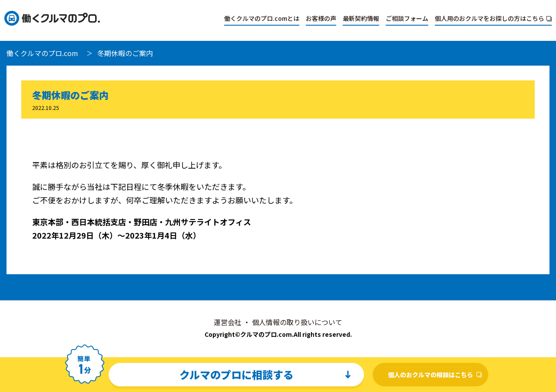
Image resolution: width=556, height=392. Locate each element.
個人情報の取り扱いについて (297, 322)
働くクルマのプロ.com (42, 53)
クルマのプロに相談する (237, 374)
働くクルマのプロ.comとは (262, 18)
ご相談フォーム (407, 18)
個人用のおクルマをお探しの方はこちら (490, 18)
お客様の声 (321, 18)
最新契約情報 (361, 18)
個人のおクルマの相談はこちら (430, 375)
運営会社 (228, 322)
